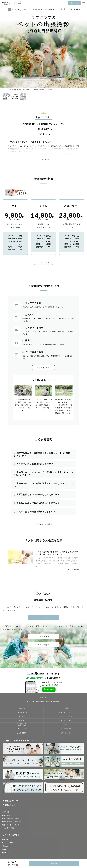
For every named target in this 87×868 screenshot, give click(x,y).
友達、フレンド (22, 729)
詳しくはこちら (43, 262)
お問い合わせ (65, 733)
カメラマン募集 (9, 828)
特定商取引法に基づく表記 (13, 822)
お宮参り (22, 716)
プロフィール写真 (65, 729)
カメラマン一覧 (22, 712)
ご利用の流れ (22, 708)
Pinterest (7, 852)
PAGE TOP (43, 697)
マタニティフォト (65, 721)
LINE (5, 849)
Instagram (7, 840)
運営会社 (7, 812)
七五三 (22, 721)
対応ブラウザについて (11, 825)
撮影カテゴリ (11, 801)
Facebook (7, 846)
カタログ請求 (43, 645)
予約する (74, 3)
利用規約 (7, 815)
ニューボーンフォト (65, 716)
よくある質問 (43, 637)
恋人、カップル (65, 725)
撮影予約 (54, 863)
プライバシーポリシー (11, 818)
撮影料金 (65, 708)
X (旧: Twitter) (8, 843)
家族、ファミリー (65, 712)
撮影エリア (10, 805)
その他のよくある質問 (43, 524)
